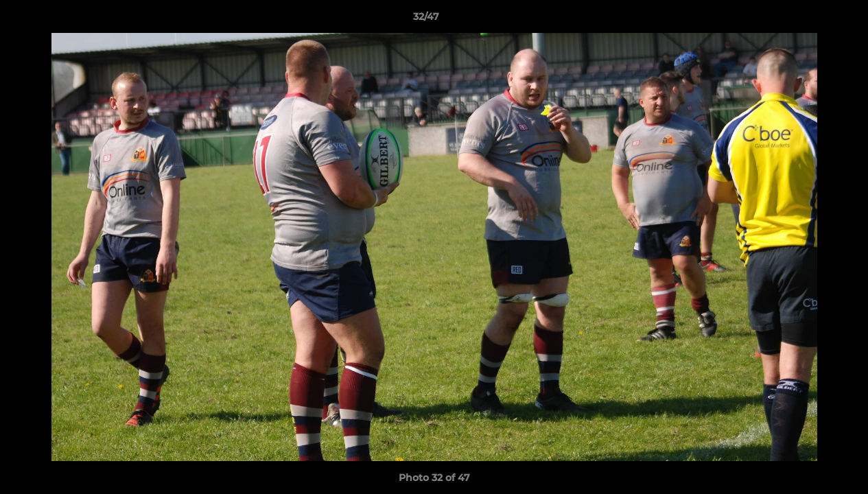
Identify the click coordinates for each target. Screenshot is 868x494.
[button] (810, 20)
